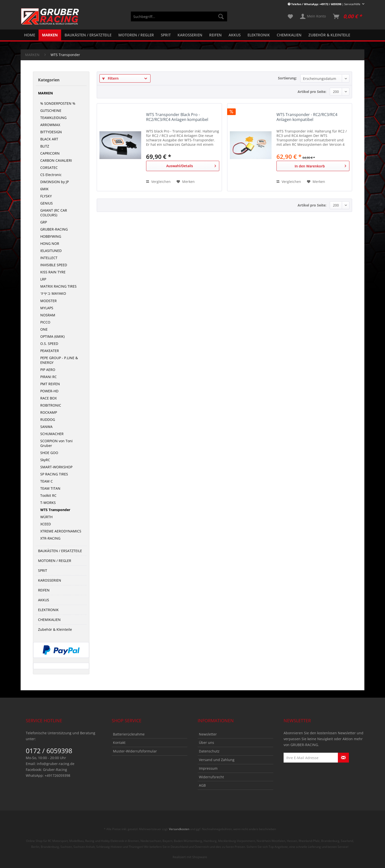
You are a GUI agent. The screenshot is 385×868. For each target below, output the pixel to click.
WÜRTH (46, 517)
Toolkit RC (48, 495)
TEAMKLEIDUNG (53, 118)
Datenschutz (209, 751)
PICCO (45, 322)
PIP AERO (48, 370)
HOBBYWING (51, 236)
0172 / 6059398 (49, 751)
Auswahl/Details (191, 165)
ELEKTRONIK (48, 610)
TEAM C (47, 481)
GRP (44, 222)
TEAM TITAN (50, 488)
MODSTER (48, 301)
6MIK (44, 189)
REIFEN (44, 590)
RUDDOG (48, 419)
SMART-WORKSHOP (56, 467)
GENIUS (47, 203)
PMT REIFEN (50, 384)
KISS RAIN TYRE (53, 272)
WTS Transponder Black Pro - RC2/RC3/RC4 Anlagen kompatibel (177, 117)
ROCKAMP (49, 412)
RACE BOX (48, 398)
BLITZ (45, 146)
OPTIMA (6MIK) (52, 336)
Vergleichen (158, 182)
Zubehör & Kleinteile (55, 629)
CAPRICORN (50, 153)
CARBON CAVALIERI (56, 160)
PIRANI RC (48, 377)
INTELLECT (49, 258)
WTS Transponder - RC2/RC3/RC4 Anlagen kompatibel (307, 117)
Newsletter (208, 734)
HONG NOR (50, 243)
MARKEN (45, 93)
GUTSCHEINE (51, 110)
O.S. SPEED (49, 344)
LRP (43, 279)
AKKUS (44, 600)
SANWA (46, 427)
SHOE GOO (49, 453)
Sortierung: (287, 78)
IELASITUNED (51, 251)
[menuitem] (179, 19)
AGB (202, 785)
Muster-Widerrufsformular (135, 751)
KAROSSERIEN (50, 580)
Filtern (110, 78)
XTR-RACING (50, 538)
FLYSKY (46, 196)
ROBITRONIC (51, 405)
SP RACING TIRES (54, 474)
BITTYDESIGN (51, 132)
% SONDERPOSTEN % (58, 103)
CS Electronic (51, 175)
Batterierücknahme (129, 734)
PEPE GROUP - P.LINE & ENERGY (59, 360)
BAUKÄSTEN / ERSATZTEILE (60, 551)
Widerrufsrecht (211, 777)
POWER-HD (49, 391)
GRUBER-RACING (54, 229)
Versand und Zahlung (217, 760)
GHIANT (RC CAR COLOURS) (54, 213)
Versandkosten (179, 829)
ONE (44, 329)
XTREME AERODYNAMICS (61, 531)
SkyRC (45, 460)
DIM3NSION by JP (55, 182)
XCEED (46, 524)
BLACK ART (49, 139)
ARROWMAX (50, 125)
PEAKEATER (50, 351)
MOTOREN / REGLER (55, 561)
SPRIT (43, 570)
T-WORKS (48, 503)
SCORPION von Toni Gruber (56, 443)
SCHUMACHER (52, 434)
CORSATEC (49, 168)
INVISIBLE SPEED (54, 265)
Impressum (208, 768)
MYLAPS (47, 308)
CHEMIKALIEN (49, 620)
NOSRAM (48, 315)
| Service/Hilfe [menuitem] (324, 4)
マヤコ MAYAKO (53, 293)
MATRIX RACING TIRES (58, 286)
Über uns (206, 743)
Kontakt (119, 743)
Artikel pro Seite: (312, 92)
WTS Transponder (55, 510)
